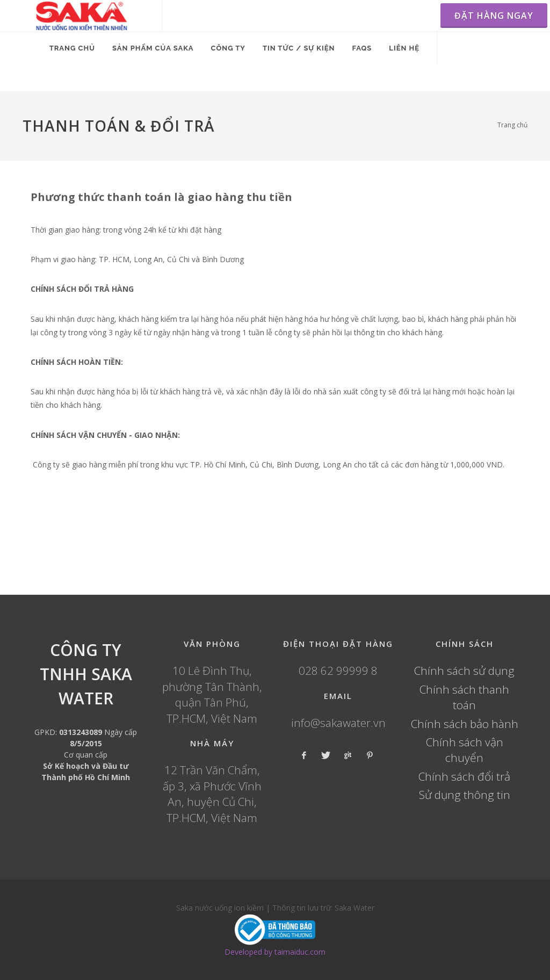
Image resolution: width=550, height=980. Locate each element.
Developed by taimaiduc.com (275, 952)
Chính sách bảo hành (465, 724)
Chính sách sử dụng (464, 671)
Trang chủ (512, 125)
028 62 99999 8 (338, 671)
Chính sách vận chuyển (465, 750)
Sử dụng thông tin (465, 795)
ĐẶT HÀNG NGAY (494, 16)
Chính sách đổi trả (464, 776)
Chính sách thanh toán (464, 697)
